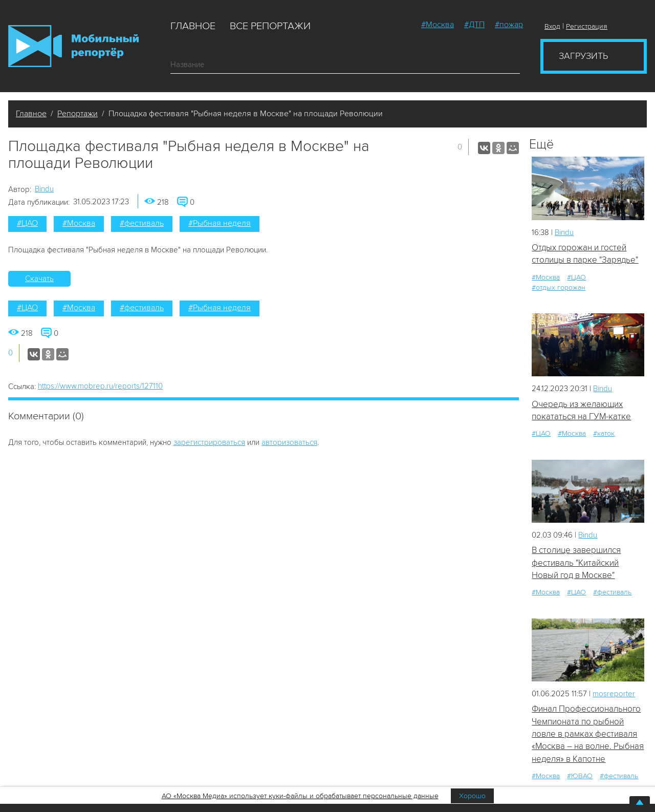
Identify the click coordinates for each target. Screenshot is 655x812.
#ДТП (474, 25)
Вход (552, 26)
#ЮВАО (580, 776)
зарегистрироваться (209, 442)
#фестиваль (142, 223)
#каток (604, 433)
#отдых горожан (559, 287)
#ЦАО (27, 223)
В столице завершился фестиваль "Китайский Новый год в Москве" (576, 563)
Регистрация (587, 26)
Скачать (39, 279)
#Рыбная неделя (220, 223)
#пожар (509, 25)
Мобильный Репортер (73, 46)
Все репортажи (270, 26)
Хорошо (472, 796)
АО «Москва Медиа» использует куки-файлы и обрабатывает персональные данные (300, 796)
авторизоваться (289, 442)
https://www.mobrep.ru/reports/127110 (100, 386)
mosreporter (614, 694)
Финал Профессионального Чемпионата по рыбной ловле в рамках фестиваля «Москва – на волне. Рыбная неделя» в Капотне (588, 734)
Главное (193, 26)
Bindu (44, 189)
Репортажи (78, 114)
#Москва (438, 25)
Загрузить (583, 56)
